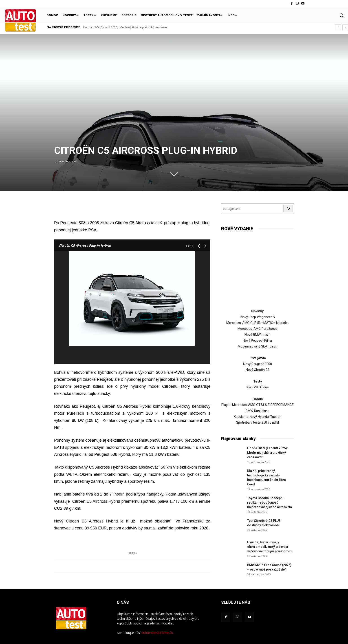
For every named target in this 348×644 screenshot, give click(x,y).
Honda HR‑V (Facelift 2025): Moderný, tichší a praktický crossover (125, 27)
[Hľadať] (288, 208)
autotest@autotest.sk (157, 633)
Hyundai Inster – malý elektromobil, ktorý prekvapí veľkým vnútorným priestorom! (270, 547)
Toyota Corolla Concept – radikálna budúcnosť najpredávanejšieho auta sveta (270, 502)
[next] (345, 27)
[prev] (338, 27)
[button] (341, 15)
